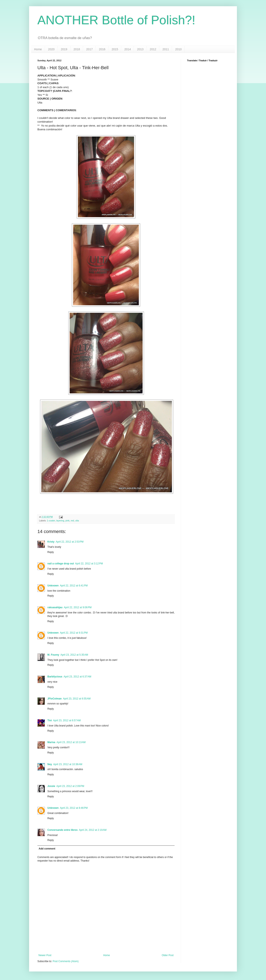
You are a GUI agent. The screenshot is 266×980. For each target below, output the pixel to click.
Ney (50, 764)
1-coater (51, 521)
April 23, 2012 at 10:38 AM (68, 764)
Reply (51, 552)
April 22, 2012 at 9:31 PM (74, 633)
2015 (115, 49)
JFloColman (55, 699)
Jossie (51, 786)
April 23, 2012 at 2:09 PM (70, 786)
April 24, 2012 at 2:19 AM (93, 830)
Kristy (51, 542)
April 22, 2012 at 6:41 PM (74, 586)
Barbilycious (55, 677)
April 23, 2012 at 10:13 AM (71, 742)
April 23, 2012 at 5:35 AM (74, 655)
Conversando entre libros (62, 830)
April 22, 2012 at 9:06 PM (78, 607)
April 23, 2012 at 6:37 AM (77, 677)
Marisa (51, 742)
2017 (89, 49)
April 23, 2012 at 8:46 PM (74, 808)
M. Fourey (53, 655)
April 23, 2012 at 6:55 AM (77, 699)
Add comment (47, 849)
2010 (178, 49)
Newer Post (45, 955)
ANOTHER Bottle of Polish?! (116, 20)
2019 (64, 49)
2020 (51, 49)
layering (60, 521)
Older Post (168, 955)
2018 (77, 49)
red (72, 521)
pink (68, 521)
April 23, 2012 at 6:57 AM (67, 720)
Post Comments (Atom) (66, 961)
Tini (50, 720)
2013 (140, 49)
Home (38, 49)
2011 (166, 49)
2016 (102, 49)
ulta (77, 521)
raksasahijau (55, 607)
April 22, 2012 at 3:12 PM (89, 564)
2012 (153, 49)
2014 (127, 49)
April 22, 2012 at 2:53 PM (70, 542)
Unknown (53, 586)
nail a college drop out (61, 564)
